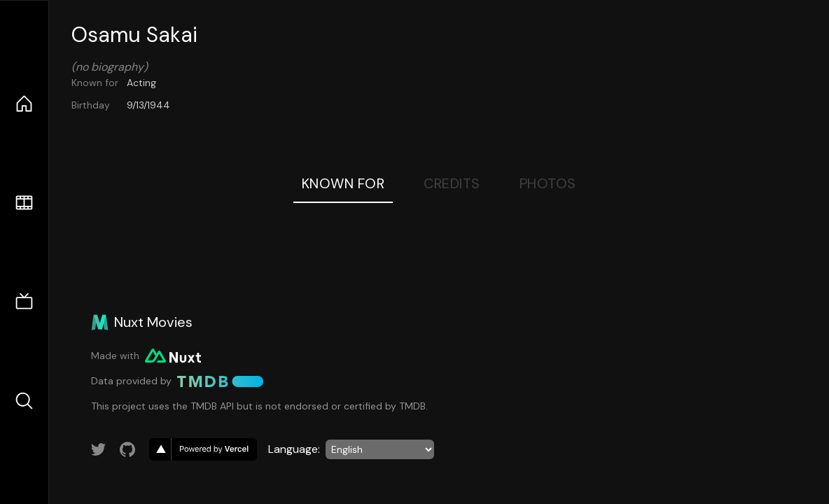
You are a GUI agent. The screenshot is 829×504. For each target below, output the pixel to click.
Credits (452, 183)
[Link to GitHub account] (127, 449)
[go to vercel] (203, 449)
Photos (548, 183)
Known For (343, 183)
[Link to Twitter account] (99, 449)
